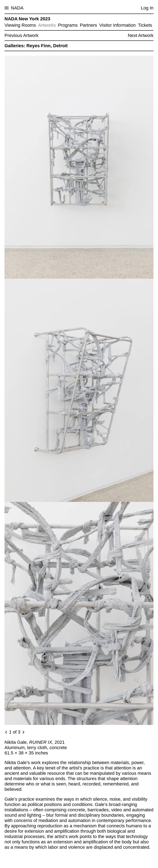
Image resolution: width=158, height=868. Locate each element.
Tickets (145, 25)
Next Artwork (141, 35)
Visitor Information (118, 25)
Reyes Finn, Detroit (47, 46)
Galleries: (15, 46)
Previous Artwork (21, 35)
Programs (68, 25)
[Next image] (23, 732)
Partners (88, 25)
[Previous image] (6, 732)
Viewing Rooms (20, 25)
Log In (147, 8)
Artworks (47, 25)
